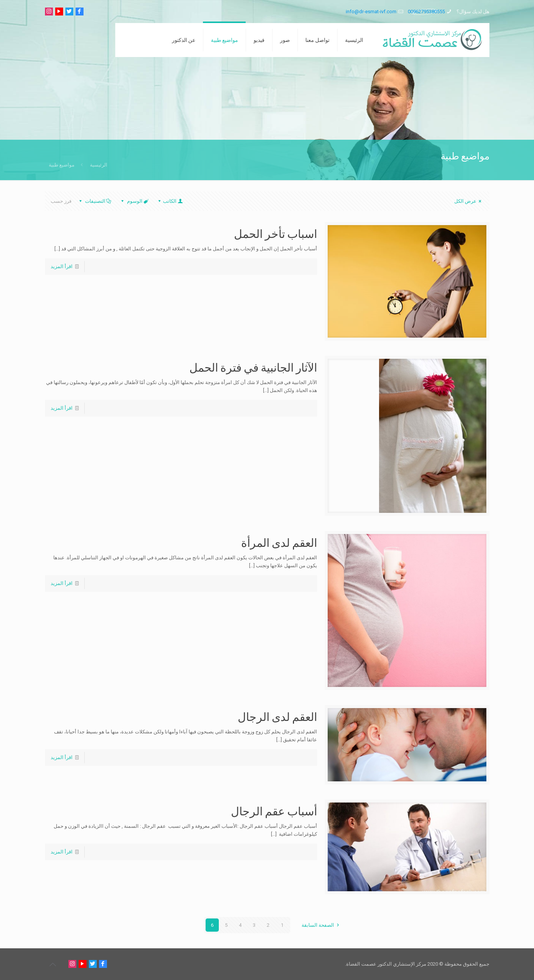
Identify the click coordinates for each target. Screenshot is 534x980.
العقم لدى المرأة (279, 542)
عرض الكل (469, 201)
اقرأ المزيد (62, 266)
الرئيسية (99, 165)
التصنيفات (95, 201)
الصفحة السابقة (321, 925)
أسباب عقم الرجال (274, 811)
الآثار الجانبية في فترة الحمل (253, 367)
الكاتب (170, 201)
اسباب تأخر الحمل (276, 233)
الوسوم (134, 201)
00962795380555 (426, 12)
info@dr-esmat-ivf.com (371, 12)
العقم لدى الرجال (277, 716)
